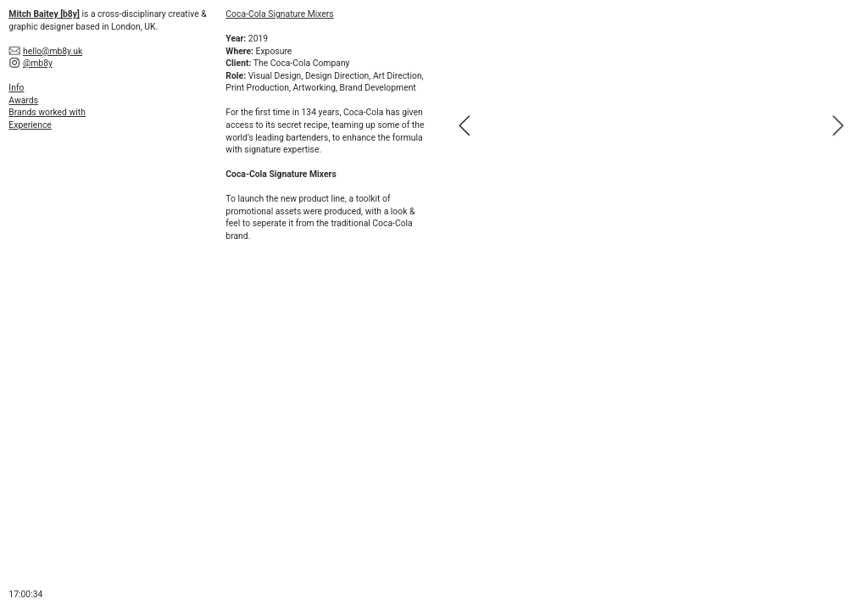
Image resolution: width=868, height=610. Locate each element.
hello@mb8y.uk (53, 51)
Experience (30, 125)
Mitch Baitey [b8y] (44, 14)
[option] (651, 125)
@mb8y (38, 63)
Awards (23, 100)
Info (16, 88)
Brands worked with (47, 112)
